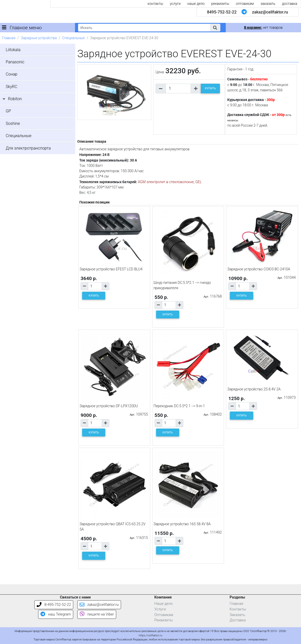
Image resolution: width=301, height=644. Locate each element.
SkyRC (11, 87)
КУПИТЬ (210, 88)
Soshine (13, 123)
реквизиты (220, 4)
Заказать (237, 615)
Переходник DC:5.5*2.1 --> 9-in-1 (179, 406)
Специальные (74, 38)
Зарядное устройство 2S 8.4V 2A (254, 389)
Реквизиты (164, 620)
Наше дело (163, 604)
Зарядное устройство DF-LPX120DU (109, 406)
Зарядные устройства (39, 38)
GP (8, 111)
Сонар (11, 74)
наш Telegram (56, 614)
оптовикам (245, 4)
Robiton (15, 99)
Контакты (238, 609)
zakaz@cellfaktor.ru (270, 12)
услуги (175, 4)
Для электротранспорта (28, 148)
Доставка (238, 620)
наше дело (196, 4)
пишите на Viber (97, 614)
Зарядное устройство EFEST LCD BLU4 (111, 269)
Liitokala (13, 50)
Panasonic (15, 62)
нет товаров (263, 27)
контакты (155, 4)
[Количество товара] (178, 89)
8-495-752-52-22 (54, 605)
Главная (9, 38)
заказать (268, 4)
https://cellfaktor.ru (150, 635)
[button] (215, 28)
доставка (290, 4)
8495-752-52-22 (222, 12)
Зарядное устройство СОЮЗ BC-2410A (259, 269)
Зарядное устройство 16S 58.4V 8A (182, 524)
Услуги (160, 609)
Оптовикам (164, 615)
